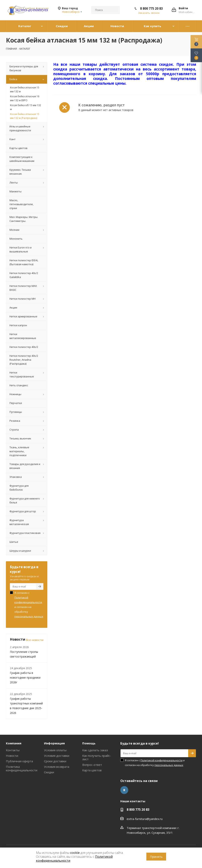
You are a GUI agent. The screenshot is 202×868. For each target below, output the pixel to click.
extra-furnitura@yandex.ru (145, 819)
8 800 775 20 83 (151, 8)
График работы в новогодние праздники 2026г (25, 678)
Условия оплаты (55, 750)
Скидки (49, 772)
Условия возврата (57, 767)
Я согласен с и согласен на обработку (29, 605)
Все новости (35, 640)
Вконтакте (124, 790)
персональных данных (29, 616)
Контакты (13, 750)
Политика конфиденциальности (22, 768)
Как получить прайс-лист (97, 757)
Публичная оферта (19, 761)
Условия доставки (57, 756)
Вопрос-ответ (92, 765)
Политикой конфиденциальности (161, 760)
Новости (12, 756)
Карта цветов (92, 770)
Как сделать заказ (95, 750)
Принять (156, 857)
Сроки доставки (55, 761)
